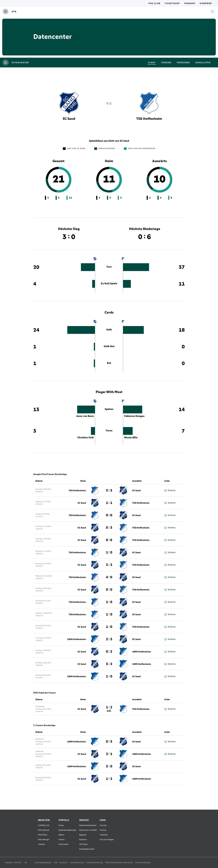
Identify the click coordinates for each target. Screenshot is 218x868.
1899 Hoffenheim (77, 639)
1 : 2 (109, 709)
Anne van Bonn (85, 416)
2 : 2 (109, 565)
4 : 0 (109, 577)
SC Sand (136, 491)
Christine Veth (86, 438)
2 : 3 (109, 639)
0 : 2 (109, 652)
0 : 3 (109, 528)
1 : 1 (109, 503)
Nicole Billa (131, 438)
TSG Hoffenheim (77, 491)
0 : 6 (109, 540)
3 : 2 (109, 664)
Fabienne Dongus (134, 416)
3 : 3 (109, 491)
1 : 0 (109, 553)
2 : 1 (109, 754)
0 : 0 (109, 515)
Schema (170, 490)
